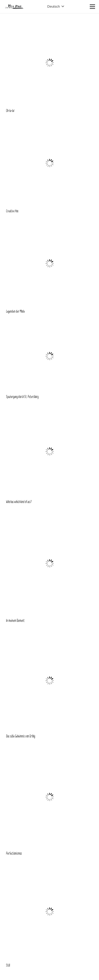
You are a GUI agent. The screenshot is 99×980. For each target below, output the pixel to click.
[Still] (50, 865)
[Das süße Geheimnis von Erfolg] (50, 633)
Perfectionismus (14, 853)
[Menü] (92, 7)
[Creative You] (50, 123)
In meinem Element (15, 621)
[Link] (14, 7)
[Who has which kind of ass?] (50, 409)
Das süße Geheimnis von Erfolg (21, 736)
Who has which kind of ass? (19, 502)
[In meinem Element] (50, 514)
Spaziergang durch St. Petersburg (22, 397)
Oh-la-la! (10, 111)
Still (8, 965)
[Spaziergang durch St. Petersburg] (50, 324)
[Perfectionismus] (50, 748)
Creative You (12, 211)
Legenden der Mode (15, 311)
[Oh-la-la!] (50, 23)
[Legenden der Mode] (50, 223)
